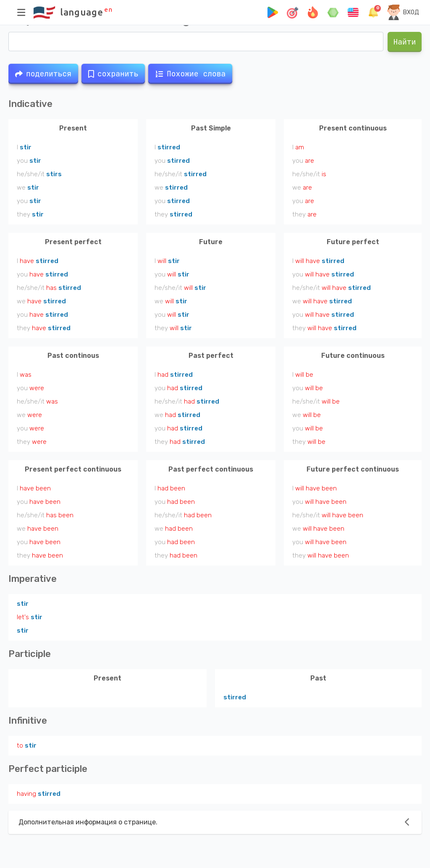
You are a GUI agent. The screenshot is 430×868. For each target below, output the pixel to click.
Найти (405, 42)
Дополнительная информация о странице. (88, 822)
